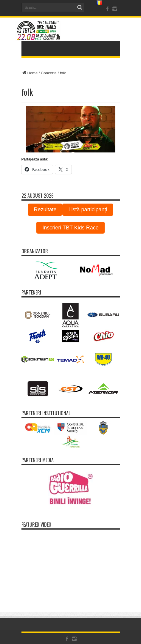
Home (30, 73)
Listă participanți (88, 210)
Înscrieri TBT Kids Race (70, 228)
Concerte (49, 73)
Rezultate (45, 210)
